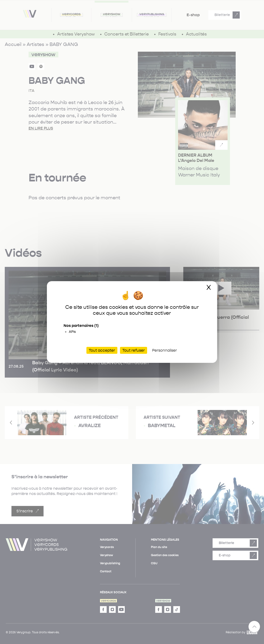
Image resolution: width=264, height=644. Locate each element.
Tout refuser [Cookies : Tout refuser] (134, 350)
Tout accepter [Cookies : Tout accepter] (102, 350)
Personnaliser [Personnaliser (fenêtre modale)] (164, 350)
